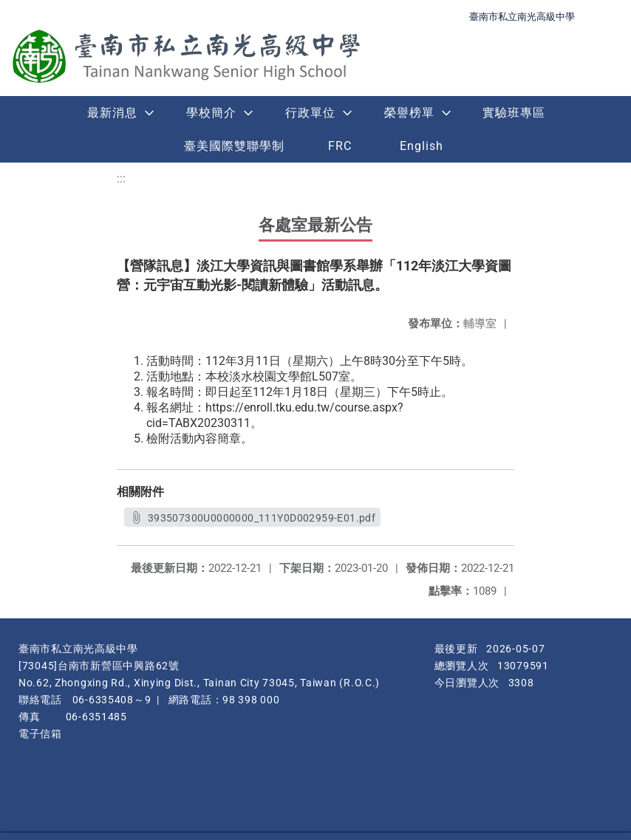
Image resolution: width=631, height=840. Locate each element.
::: (121, 178)
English (422, 146)
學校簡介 (211, 113)
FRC (340, 146)
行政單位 (310, 113)
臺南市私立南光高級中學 (522, 17)
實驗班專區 (514, 113)
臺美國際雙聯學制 (234, 146)
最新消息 (112, 113)
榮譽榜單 (409, 113)
